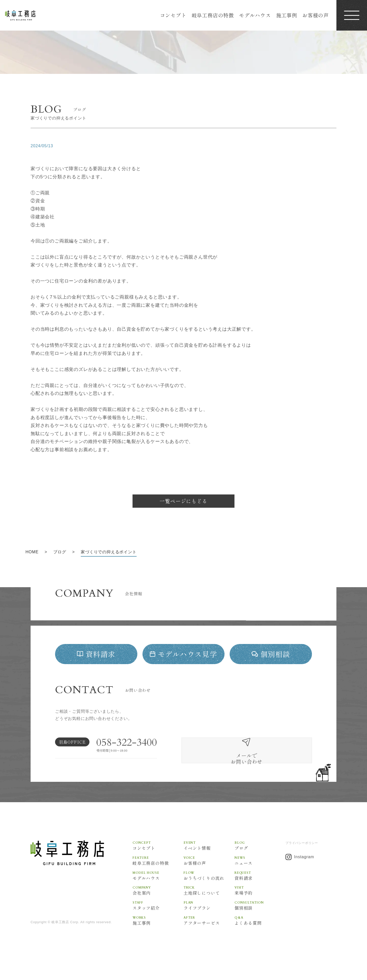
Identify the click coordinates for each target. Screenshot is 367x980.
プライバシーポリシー (302, 858)
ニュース (260, 876)
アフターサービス (209, 937)
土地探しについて (209, 906)
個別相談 (260, 921)
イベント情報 (209, 860)
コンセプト (173, 15)
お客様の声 (316, 15)
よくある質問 (260, 937)
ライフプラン (209, 921)
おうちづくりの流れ (209, 891)
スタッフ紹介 (158, 921)
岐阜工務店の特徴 (213, 15)
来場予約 (260, 906)
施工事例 (287, 15)
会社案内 (158, 906)
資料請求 (260, 891)
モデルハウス (255, 15)
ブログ (260, 860)
